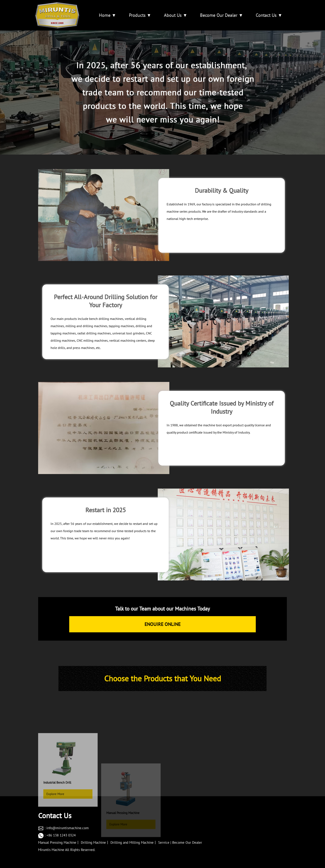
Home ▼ (108, 15)
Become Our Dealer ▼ (222, 15)
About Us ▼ (176, 15)
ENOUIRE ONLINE (162, 624)
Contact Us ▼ (269, 15)
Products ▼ (140, 15)
